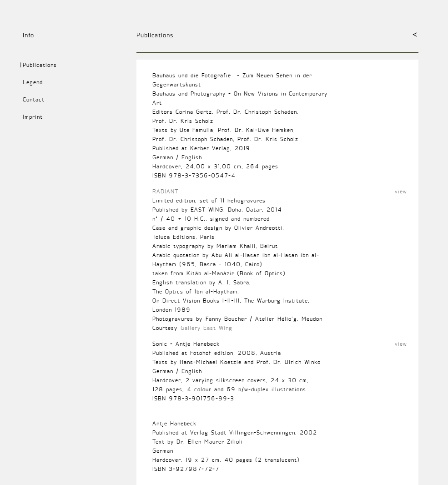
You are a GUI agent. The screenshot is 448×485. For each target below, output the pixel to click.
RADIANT (165, 191)
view (401, 191)
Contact (34, 99)
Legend (33, 82)
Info (28, 35)
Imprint (33, 117)
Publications (155, 35)
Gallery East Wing (206, 328)
